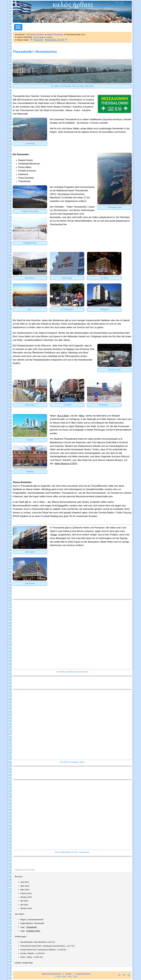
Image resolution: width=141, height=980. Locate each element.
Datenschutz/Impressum (51, 974)
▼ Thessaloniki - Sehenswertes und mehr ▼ (49, 40)
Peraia (54, 535)
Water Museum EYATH (66, 464)
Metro (82, 416)
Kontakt (68, 974)
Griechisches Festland (35, 35)
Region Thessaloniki (55, 35)
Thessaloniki (31, 927)
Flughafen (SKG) (33, 931)
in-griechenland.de (83, 974)
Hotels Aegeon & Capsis (43, 37)
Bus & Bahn (63, 416)
